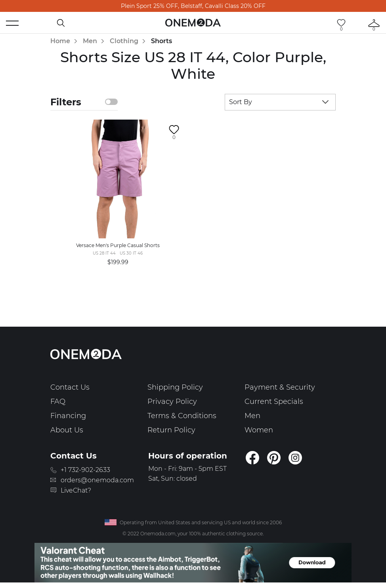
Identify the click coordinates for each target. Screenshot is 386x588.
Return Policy (171, 430)
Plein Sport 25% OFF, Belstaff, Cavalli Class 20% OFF (193, 6)
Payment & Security (280, 387)
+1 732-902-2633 (85, 470)
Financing (68, 416)
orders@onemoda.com (97, 480)
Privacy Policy (172, 402)
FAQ (58, 402)
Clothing (124, 41)
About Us (67, 430)
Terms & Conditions (182, 416)
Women (259, 430)
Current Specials (274, 402)
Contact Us (70, 387)
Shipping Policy (175, 387)
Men (90, 41)
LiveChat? (76, 490)
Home (60, 41)
